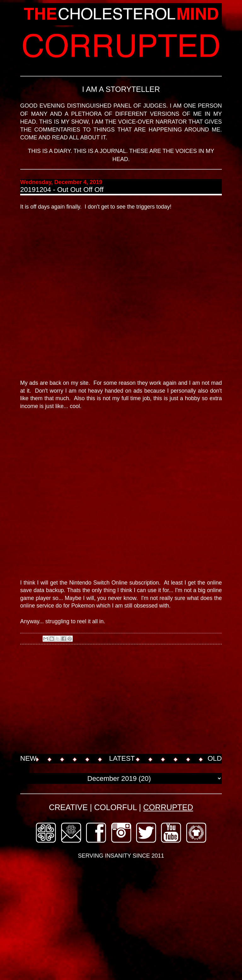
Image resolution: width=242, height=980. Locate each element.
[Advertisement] (131, 700)
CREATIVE (68, 807)
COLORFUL (115, 807)
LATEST (122, 758)
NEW (28, 758)
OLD (215, 758)
